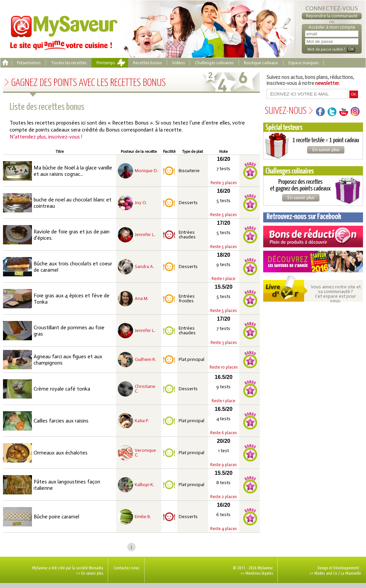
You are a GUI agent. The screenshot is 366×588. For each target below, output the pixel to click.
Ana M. (142, 299)
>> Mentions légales (257, 573)
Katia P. (142, 421)
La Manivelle (351, 573)
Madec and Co (326, 573)
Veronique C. (145, 453)
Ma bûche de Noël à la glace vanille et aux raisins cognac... (73, 171)
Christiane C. (145, 389)
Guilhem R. (145, 360)
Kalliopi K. (144, 485)
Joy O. (141, 203)
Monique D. (146, 171)
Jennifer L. (145, 235)
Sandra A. (144, 267)
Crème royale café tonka (62, 389)
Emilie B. (143, 517)
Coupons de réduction (313, 237)
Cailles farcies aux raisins (61, 421)
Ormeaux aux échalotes (61, 453)
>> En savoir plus (90, 573)
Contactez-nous (126, 568)
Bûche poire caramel (56, 517)
